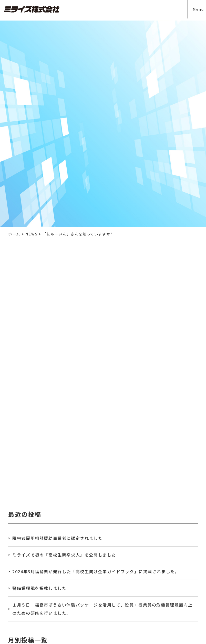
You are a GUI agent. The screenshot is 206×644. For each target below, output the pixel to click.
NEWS (31, 234)
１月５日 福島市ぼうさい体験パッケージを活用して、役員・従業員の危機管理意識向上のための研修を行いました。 (102, 609)
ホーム (14, 234)
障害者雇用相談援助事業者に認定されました (57, 538)
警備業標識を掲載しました (39, 588)
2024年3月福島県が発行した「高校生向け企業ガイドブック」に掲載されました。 (96, 571)
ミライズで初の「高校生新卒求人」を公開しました (64, 555)
